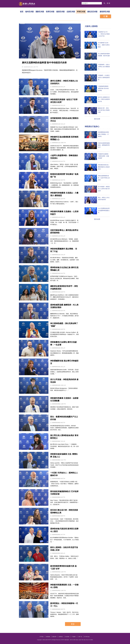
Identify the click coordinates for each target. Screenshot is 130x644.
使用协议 (61, 637)
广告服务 (74, 637)
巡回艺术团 (60, 12)
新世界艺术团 (105, 12)
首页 (22, 12)
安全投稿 (67, 637)
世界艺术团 (50, 12)
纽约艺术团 (29, 12)
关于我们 (42, 637)
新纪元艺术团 (92, 12)
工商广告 (80, 637)
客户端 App (87, 637)
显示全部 (97, 119)
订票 (106, 16)
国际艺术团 (40, 12)
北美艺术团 (71, 12)
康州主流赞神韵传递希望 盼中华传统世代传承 (44, 63)
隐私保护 (54, 637)
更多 (73, 624)
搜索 (109, 3)
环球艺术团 (81, 12)
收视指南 (48, 637)
